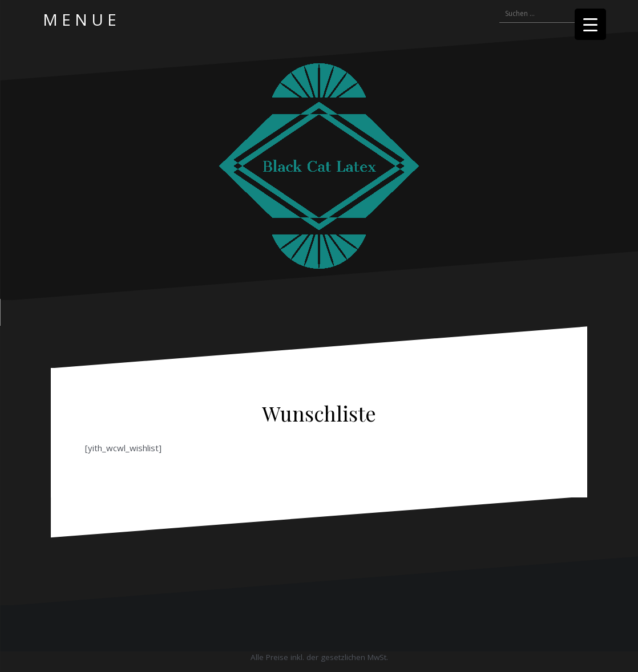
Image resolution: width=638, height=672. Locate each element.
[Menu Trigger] (590, 24)
